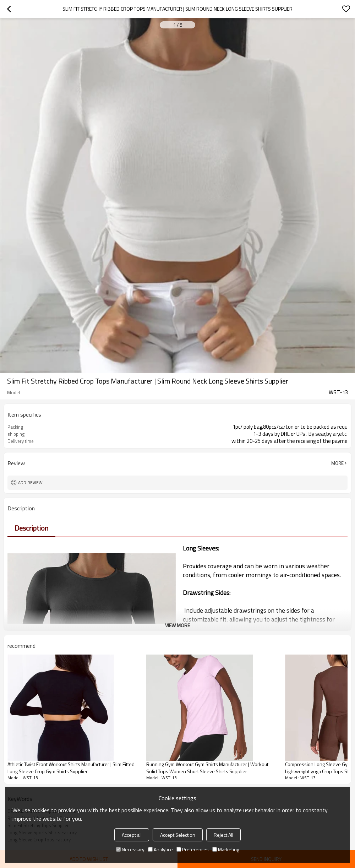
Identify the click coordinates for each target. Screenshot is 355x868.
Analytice (160, 849)
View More (177, 625)
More (337, 463)
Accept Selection (178, 835)
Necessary (130, 849)
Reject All (223, 835)
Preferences (193, 849)
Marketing (226, 849)
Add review (30, 482)
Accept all (132, 835)
